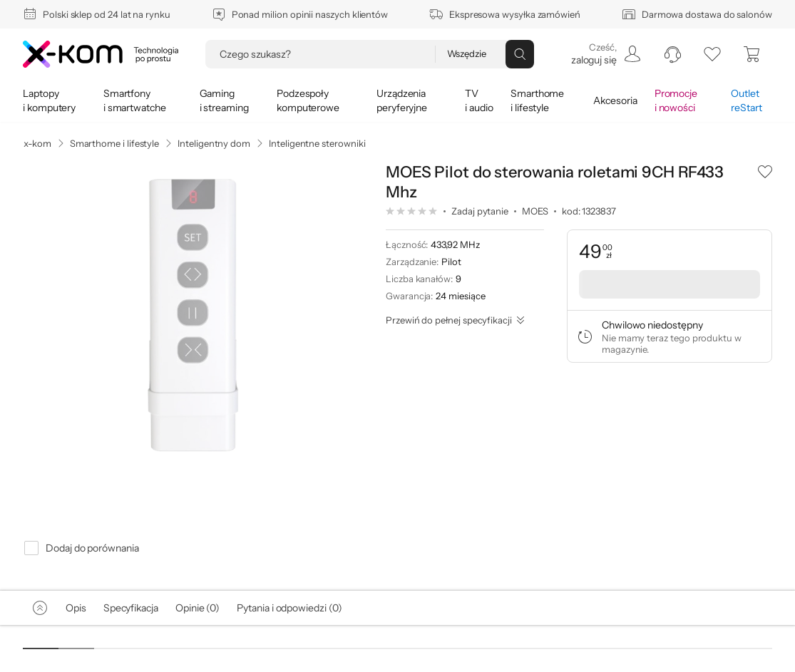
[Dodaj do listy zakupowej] (765, 171)
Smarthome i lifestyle (115, 143)
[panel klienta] (605, 54)
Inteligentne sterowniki (317, 143)
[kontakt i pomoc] (672, 54)
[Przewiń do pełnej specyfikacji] (455, 320)
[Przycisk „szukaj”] (520, 54)
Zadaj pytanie (480, 211)
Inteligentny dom (214, 143)
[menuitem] (605, 54)
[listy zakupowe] (712, 54)
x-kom (37, 143)
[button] (765, 171)
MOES (535, 211)
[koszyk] (752, 54)
